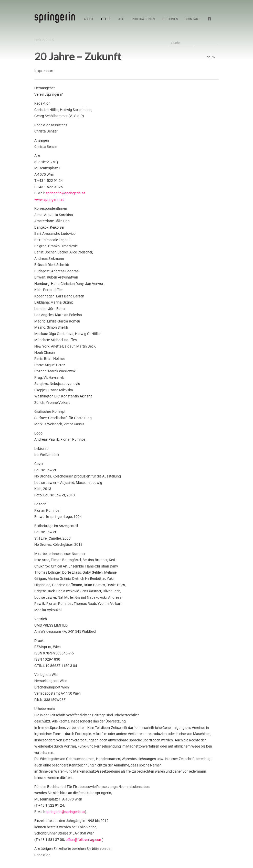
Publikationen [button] (143, 19)
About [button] (89, 19)
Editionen (170, 19)
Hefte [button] (106, 19)
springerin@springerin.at (65, 193)
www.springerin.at (49, 200)
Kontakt (193, 19)
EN (214, 57)
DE (208, 57)
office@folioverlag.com (84, 840)
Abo (121, 19)
